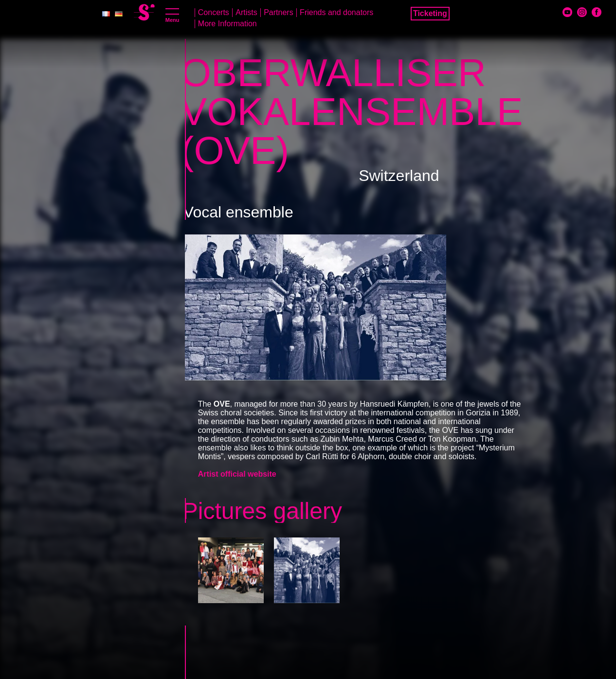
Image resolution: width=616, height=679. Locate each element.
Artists (246, 12)
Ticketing (430, 13)
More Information (227, 24)
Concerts (214, 12)
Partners (278, 12)
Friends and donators (336, 12)
